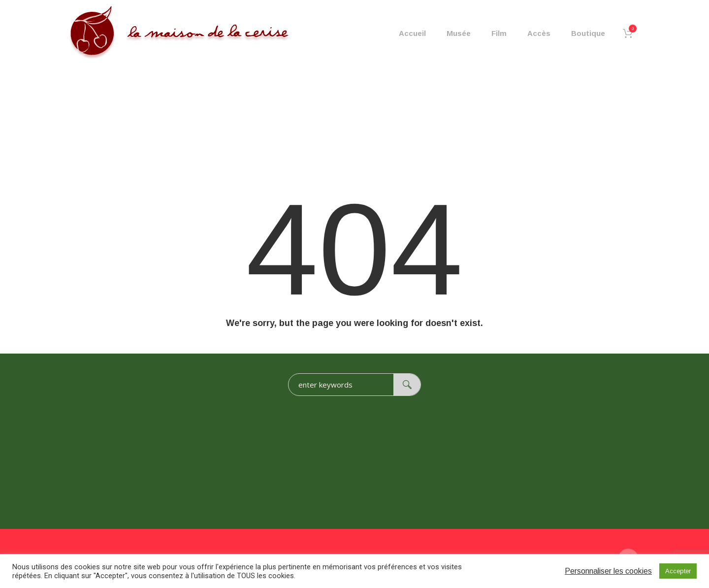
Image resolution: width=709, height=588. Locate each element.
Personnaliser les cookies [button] (608, 571)
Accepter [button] (678, 571)
